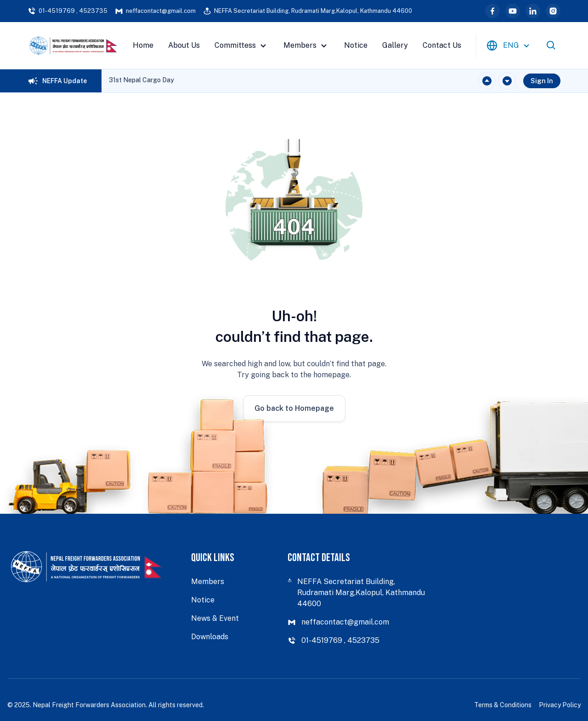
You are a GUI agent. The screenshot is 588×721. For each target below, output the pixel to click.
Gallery (395, 45)
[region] (141, 81)
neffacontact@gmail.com (155, 11)
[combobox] (509, 45)
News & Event (215, 618)
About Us (184, 45)
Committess (242, 45)
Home (143, 45)
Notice (356, 45)
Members (306, 45)
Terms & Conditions (503, 705)
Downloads (210, 637)
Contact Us (442, 45)
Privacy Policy (560, 705)
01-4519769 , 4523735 (68, 11)
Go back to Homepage (294, 408)
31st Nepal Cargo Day (141, 80)
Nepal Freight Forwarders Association (89, 705)
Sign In (542, 81)
